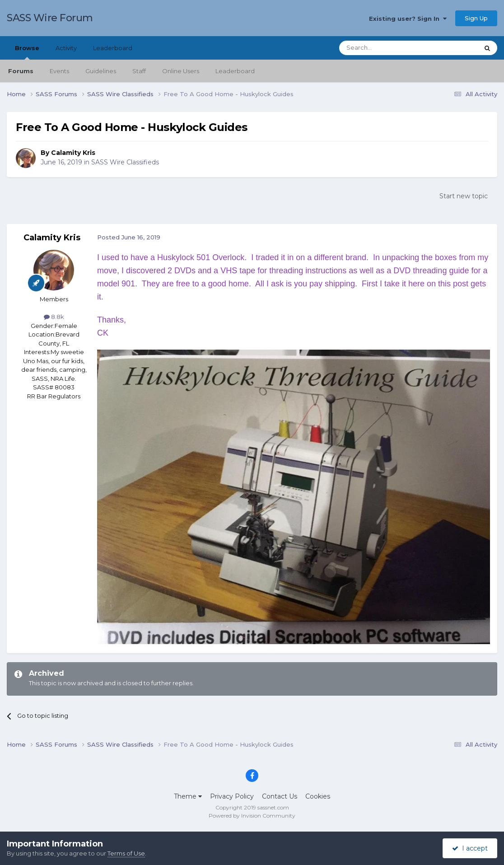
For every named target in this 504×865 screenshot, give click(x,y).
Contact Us (280, 796)
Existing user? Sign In (408, 19)
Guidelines (101, 71)
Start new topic (464, 196)
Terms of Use (126, 853)
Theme (188, 796)
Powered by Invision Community (252, 816)
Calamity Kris (73, 153)
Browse (27, 52)
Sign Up (476, 18)
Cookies (318, 796)
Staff (139, 71)
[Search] (387, 48)
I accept (470, 848)
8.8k (54, 317)
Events (59, 71)
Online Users (181, 71)
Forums (21, 71)
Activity (66, 48)
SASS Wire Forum (50, 18)
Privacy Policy (232, 796)
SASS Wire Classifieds (125, 162)
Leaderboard (235, 71)
